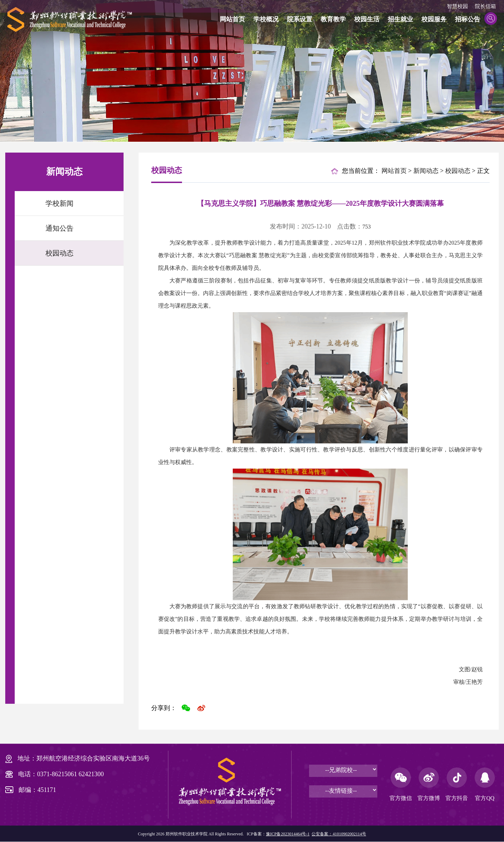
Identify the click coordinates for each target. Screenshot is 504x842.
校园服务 (434, 19)
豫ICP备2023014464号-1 (288, 834)
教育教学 (333, 19)
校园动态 (59, 253)
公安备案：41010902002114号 (339, 834)
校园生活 (367, 19)
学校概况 (266, 19)
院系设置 (300, 19)
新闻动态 (426, 171)
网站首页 (232, 19)
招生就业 (400, 19)
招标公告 (468, 19)
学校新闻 (59, 203)
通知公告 (59, 228)
